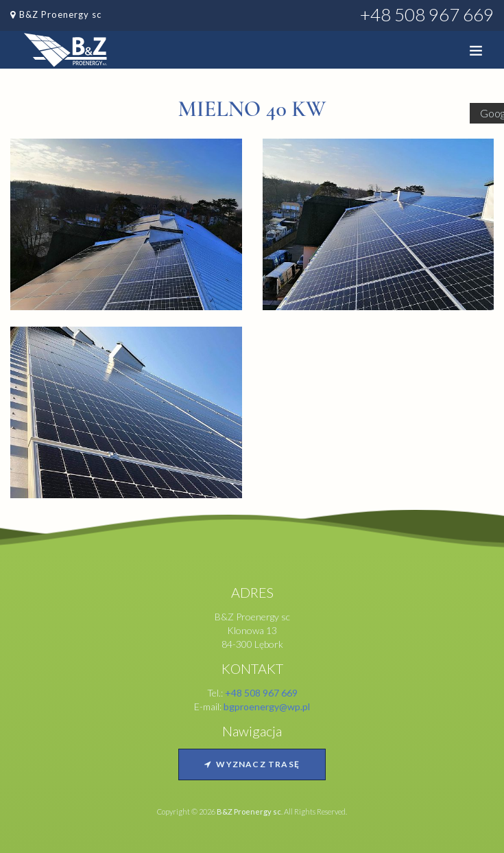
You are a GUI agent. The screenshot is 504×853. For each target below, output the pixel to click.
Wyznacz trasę (252, 764)
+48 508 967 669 (427, 14)
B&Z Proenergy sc (60, 14)
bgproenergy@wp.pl (267, 706)
